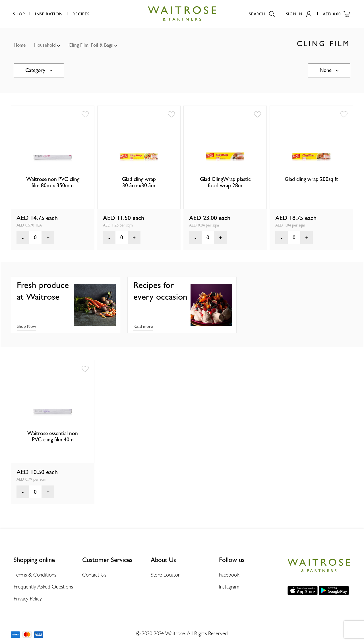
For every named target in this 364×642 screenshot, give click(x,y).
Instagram (229, 587)
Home (20, 45)
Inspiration (49, 14)
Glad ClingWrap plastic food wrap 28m (225, 182)
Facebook (229, 575)
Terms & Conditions (35, 575)
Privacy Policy (28, 598)
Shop (19, 14)
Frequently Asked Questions (43, 587)
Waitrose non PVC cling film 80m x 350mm (53, 182)
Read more (143, 326)
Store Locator (165, 575)
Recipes (81, 14)
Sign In (299, 14)
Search (262, 14)
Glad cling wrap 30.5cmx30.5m (139, 182)
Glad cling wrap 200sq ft (311, 179)
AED (336, 14)
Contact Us (94, 575)
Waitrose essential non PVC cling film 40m (53, 436)
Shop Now (26, 326)
